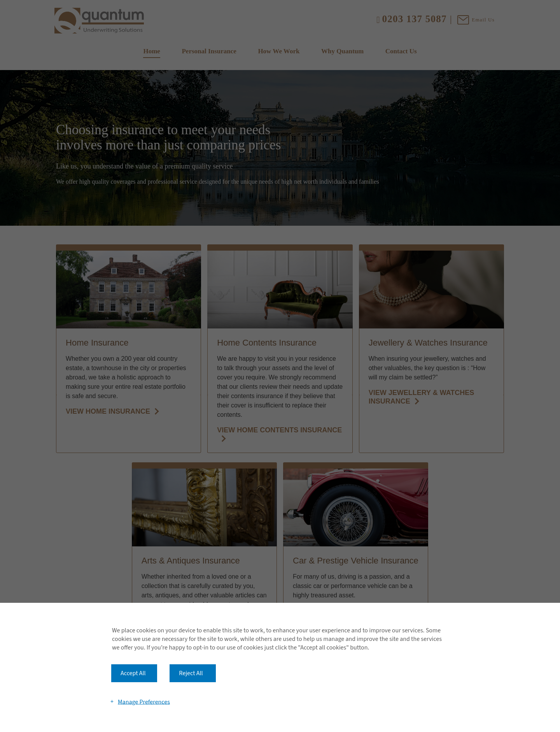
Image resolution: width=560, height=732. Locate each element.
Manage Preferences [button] (144, 702)
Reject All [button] (191, 673)
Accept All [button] (133, 673)
